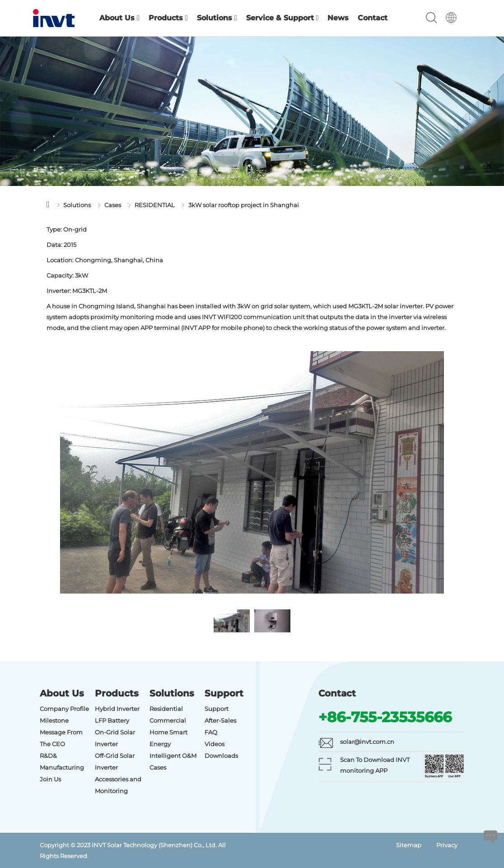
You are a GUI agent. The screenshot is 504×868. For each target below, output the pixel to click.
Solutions (217, 18)
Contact (373, 18)
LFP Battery (112, 720)
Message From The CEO (61, 738)
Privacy (447, 845)
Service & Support (282, 18)
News (338, 18)
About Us (119, 18)
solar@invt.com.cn (367, 742)
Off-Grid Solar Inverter (115, 761)
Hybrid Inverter (117, 709)
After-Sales (220, 720)
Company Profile (64, 709)
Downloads (221, 756)
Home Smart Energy (168, 738)
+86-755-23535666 (385, 717)
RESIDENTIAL (155, 205)
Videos (215, 744)
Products (168, 18)
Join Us (50, 779)
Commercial (168, 720)
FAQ (211, 732)
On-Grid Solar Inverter (115, 738)
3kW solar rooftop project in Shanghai (244, 205)
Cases (113, 205)
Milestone (54, 720)
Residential (166, 709)
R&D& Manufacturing (62, 761)
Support (217, 709)
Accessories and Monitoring (118, 785)
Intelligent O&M (173, 756)
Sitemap (409, 845)
